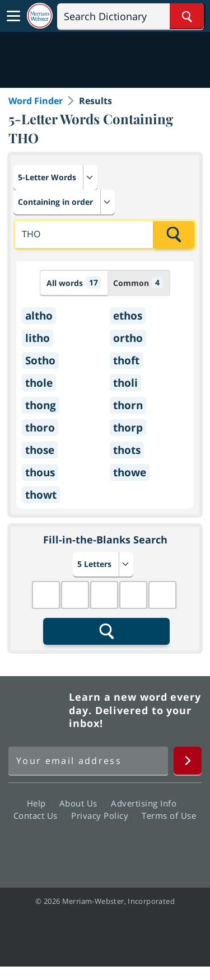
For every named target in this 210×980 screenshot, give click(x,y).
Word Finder (36, 101)
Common (138, 282)
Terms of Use (169, 815)
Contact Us (39, 815)
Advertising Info (147, 803)
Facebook (45, 847)
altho (39, 316)
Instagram (165, 847)
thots (127, 450)
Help (39, 803)
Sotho (40, 360)
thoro (40, 428)
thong (41, 405)
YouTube (125, 847)
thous (40, 472)
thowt (41, 495)
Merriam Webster (37, 710)
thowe (130, 472)
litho (38, 338)
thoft (126, 360)
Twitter (85, 847)
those (40, 450)
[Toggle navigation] (13, 16)
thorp (128, 428)
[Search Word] (187, 16)
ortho (128, 338)
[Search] (130, 16)
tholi (125, 383)
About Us (81, 803)
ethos (128, 316)
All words (74, 282)
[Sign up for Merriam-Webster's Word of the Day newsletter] (88, 761)
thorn (128, 405)
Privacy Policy (103, 815)
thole (39, 383)
